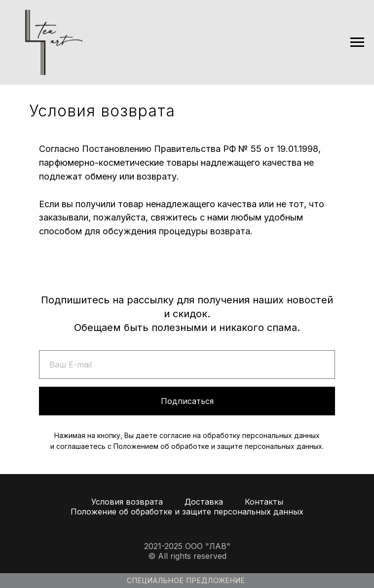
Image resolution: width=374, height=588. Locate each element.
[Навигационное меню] (357, 42)
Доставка (204, 502)
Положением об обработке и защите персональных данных (218, 446)
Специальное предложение (186, 580)
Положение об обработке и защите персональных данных (187, 512)
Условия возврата (127, 502)
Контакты (264, 502)
